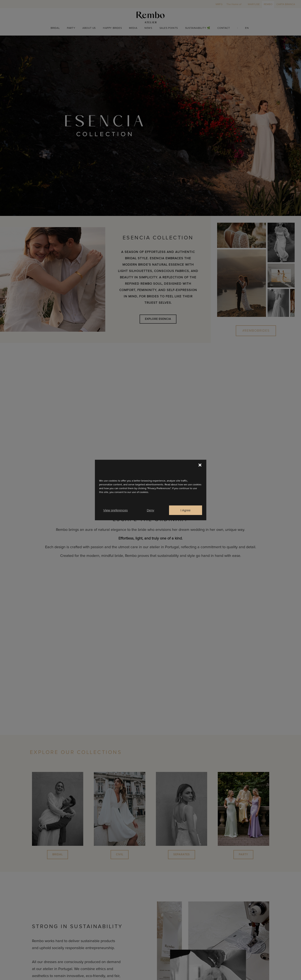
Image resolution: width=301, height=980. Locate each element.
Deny (150, 510)
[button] (200, 465)
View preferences (115, 510)
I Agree (186, 510)
